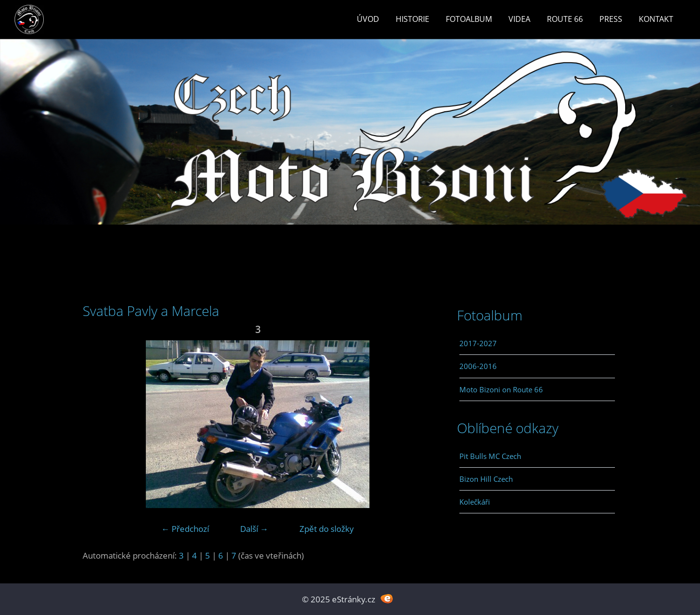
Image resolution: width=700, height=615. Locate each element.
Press (611, 19)
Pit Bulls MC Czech (490, 456)
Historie (412, 19)
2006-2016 (478, 366)
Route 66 (565, 19)
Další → (254, 529)
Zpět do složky (327, 529)
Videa (519, 19)
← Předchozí (185, 529)
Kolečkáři (475, 502)
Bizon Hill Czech (486, 479)
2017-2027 (478, 343)
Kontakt (656, 19)
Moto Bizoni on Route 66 (501, 389)
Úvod (368, 19)
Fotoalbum (469, 19)
